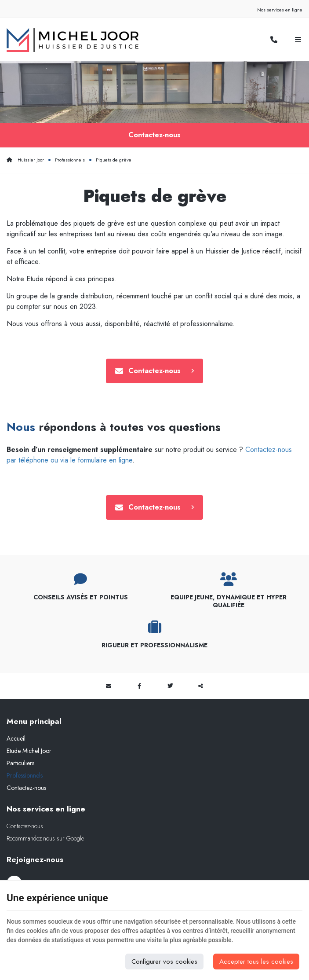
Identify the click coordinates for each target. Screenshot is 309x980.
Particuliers (20, 765)
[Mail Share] (109, 688)
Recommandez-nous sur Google (45, 840)
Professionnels (70, 161)
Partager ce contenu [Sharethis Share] (201, 688)
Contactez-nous (154, 136)
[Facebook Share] (139, 688)
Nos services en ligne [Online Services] (280, 10)
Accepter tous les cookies (256, 962)
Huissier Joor (25, 161)
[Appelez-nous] (274, 40)
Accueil (16, 740)
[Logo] (73, 40)
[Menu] (298, 40)
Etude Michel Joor (29, 752)
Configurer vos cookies (164, 962)
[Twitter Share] (170, 688)
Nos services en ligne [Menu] (46, 811)
